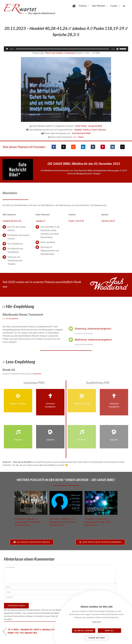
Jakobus (87, 130)
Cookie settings (97, 638)
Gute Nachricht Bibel (81, 133)
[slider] (62, 49)
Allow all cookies (84, 631)
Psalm (94, 130)
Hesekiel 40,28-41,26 (12, 221)
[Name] (60, 587)
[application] (66, 49)
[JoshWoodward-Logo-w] (109, 278)
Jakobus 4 (40, 221)
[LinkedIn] (83, 147)
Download (69, 53)
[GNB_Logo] (18, 160)
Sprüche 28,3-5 (108, 221)
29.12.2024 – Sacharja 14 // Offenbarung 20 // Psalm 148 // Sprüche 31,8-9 (98, 522)
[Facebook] (54, 147)
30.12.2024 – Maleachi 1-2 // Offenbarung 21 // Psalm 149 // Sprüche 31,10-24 (63, 522)
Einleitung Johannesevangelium (93, 329)
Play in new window (54, 53)
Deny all (109, 631)
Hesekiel (78, 130)
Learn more (97, 622)
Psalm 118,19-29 (76, 221)
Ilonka (81, 137)
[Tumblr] (93, 147)
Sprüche (102, 130)
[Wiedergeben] (7, 49)
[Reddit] (73, 147)
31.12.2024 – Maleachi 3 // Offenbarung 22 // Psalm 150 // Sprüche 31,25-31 (28, 522)
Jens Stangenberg (12, 319)
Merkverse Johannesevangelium (93, 340)
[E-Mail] (122, 147)
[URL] (60, 597)
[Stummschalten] (118, 49)
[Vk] (113, 147)
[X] (64, 147)
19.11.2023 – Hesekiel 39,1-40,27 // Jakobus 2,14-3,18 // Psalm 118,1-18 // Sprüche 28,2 (34, 631)
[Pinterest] (103, 147)
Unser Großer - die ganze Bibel (88, 126)
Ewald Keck (37, 374)
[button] (124, 5)
